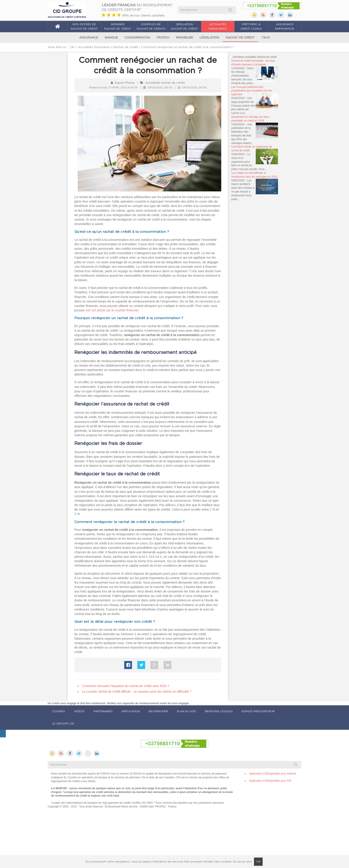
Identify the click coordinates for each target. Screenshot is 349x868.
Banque (111, 38)
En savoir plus (242, 862)
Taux (266, 38)
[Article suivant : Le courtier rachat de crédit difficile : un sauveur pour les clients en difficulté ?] (137, 692)
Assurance (89, 38)
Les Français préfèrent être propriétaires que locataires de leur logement (252, 91)
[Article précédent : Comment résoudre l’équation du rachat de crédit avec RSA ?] (126, 686)
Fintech (163, 38)
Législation (209, 38)
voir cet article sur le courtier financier (112, 310)
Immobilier (185, 38)
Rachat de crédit (240, 38)
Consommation (137, 38)
